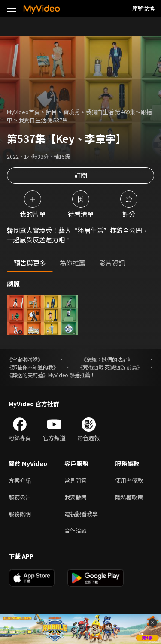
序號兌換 (143, 8)
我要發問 (76, 497)
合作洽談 (76, 531)
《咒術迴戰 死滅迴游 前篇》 (110, 367)
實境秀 (71, 112)
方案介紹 (20, 480)
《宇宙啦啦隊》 (25, 359)
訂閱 (81, 175)
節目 (52, 112)
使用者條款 (129, 480)
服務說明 (20, 514)
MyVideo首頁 (23, 112)
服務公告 (20, 497)
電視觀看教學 (81, 514)
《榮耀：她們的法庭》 (107, 359)
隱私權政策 (129, 497)
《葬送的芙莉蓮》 (27, 375)
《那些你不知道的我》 (33, 367)
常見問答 (76, 480)
